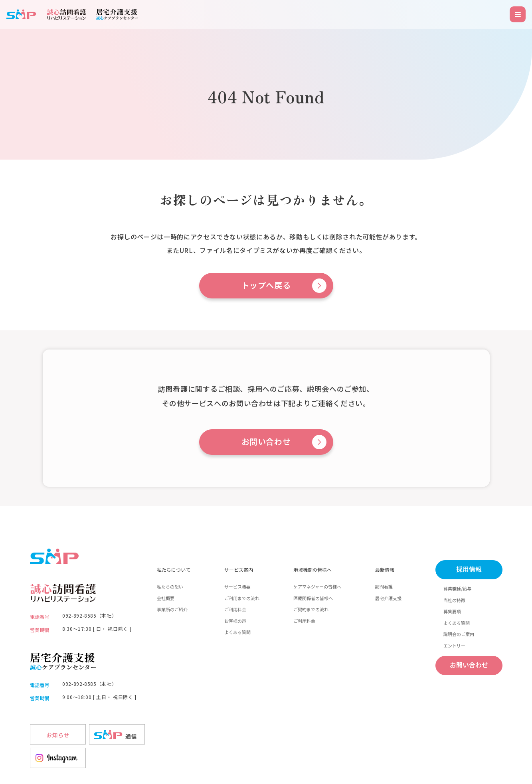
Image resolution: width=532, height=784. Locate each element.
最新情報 (385, 570)
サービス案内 (239, 570)
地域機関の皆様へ (312, 570)
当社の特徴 (454, 600)
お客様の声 (235, 621)
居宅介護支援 (388, 598)
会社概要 (166, 598)
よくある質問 (237, 632)
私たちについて (174, 570)
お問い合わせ (266, 442)
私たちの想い (170, 587)
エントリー (454, 646)
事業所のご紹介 (172, 609)
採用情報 (469, 570)
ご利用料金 (235, 609)
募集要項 (452, 611)
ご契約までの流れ (311, 609)
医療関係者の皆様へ (313, 598)
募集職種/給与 (457, 588)
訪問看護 (384, 587)
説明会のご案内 (459, 634)
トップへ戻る (266, 286)
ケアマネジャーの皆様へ (317, 587)
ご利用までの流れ (242, 598)
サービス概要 (237, 587)
